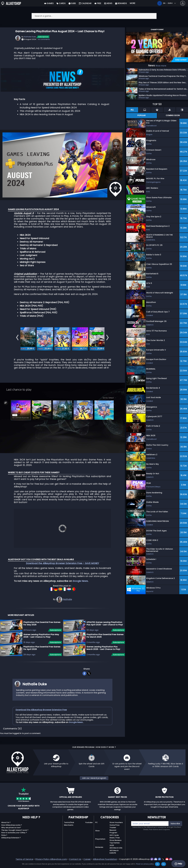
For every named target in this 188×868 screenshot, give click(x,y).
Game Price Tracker (114, 835)
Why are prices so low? (11, 836)
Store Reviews (115, 849)
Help (178, 864)
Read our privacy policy (145, 864)
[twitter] (89, 682)
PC (96, 831)
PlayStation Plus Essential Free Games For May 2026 (42, 632)
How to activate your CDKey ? (14, 841)
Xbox (97, 839)
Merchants (69, 834)
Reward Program (113, 840)
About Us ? (6, 831)
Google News (80, 590)
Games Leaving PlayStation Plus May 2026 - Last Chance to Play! (41, 644)
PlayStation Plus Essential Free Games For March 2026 (105, 644)
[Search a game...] (94, 16)
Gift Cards (114, 844)
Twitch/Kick (69, 831)
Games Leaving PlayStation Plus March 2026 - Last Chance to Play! (103, 657)
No (164, 864)
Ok (157, 864)
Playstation (100, 848)
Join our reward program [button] (94, 787)
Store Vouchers (116, 831)
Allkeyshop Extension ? (11, 846)
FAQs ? (4, 844)
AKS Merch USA (116, 856)
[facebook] (85, 682)
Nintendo (99, 856)
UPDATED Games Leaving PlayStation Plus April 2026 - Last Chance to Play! (105, 632)
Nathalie (68, 608)
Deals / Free (115, 846)
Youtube (89, 831)
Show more (161, 66)
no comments (44, 39)
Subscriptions (43, 37)
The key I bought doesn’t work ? (15, 839)
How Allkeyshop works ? (12, 834)
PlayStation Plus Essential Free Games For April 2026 (42, 657)
